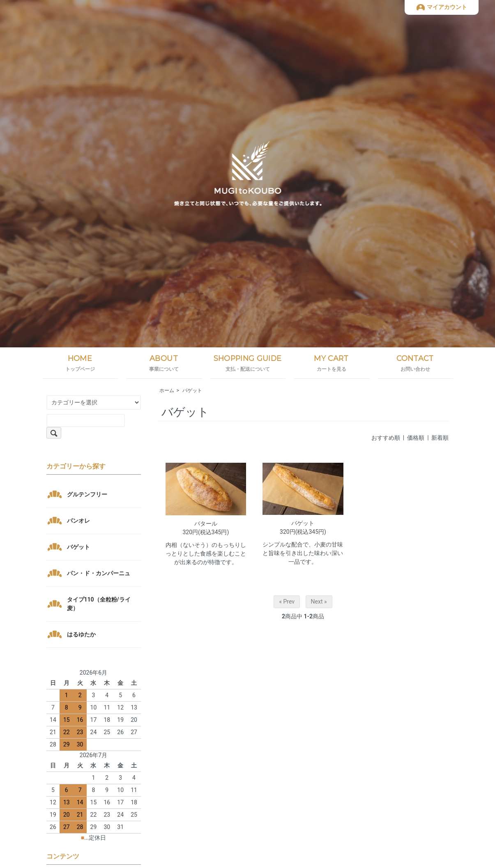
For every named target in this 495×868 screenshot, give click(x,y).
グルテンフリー (87, 494)
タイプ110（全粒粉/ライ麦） (99, 604)
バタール (206, 524)
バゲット (192, 390)
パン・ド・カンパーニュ (99, 573)
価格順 (416, 438)
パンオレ (78, 521)
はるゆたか (81, 634)
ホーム (167, 390)
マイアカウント (447, 7)
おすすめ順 (386, 438)
